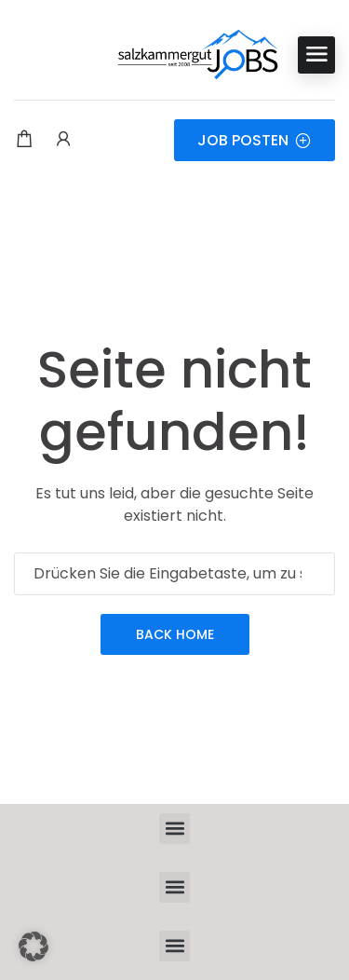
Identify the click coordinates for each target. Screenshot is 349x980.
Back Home (175, 634)
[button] (174, 829)
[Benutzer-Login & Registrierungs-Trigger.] (63, 141)
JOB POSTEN (255, 140)
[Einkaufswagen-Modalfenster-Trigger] (24, 141)
